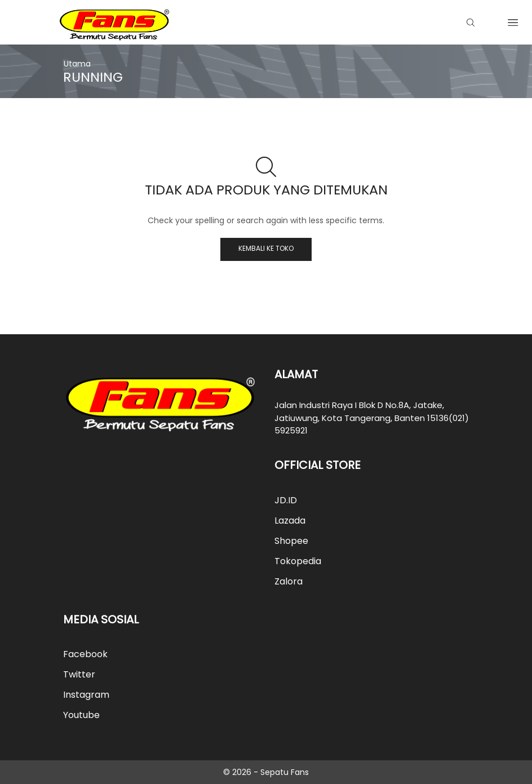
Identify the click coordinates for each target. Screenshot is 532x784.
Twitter (79, 674)
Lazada (290, 521)
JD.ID (286, 500)
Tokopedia (298, 561)
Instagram (86, 695)
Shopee (291, 541)
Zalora (289, 581)
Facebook (85, 654)
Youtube (81, 715)
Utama (77, 64)
